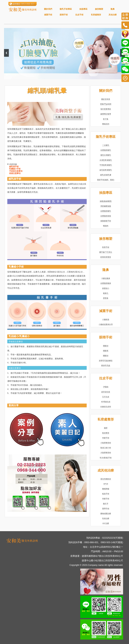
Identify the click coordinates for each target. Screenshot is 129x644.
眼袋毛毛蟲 (106, 365)
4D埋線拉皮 (106, 402)
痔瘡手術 (106, 438)
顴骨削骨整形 (106, 257)
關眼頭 (106, 356)
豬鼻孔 (106, 293)
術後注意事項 (15, 173)
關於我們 (48, 9)
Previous (6, 53)
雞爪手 (106, 504)
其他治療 (113, 15)
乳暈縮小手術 (15, 169)
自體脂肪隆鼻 (106, 283)
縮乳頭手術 (14, 166)
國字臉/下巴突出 (106, 252)
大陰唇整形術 (106, 453)
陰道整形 (106, 433)
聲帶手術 (106, 509)
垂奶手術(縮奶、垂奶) (106, 180)
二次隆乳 (106, 145)
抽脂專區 (83, 9)
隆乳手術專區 (66, 9)
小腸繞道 (106, 319)
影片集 (106, 119)
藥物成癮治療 (106, 514)
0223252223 (108, 538)
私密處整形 (96, 15)
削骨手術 (106, 247)
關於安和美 (106, 99)
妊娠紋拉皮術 (106, 407)
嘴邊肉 (106, 226)
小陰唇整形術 (106, 443)
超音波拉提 (106, 392)
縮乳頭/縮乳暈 (106, 175)
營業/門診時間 (106, 104)
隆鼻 (113, 9)
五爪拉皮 (106, 397)
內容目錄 (13, 164)
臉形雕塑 (99, 9)
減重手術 (48, 15)
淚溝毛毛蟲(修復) (106, 361)
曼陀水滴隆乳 (106, 155)
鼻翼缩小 (106, 288)
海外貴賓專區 (106, 109)
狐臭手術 (106, 494)
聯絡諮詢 (106, 124)
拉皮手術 (79, 15)
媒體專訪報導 (106, 114)
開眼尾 (106, 351)
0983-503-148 (108, 542)
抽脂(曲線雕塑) (106, 201)
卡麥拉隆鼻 (106, 278)
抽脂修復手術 (106, 221)
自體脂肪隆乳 (106, 150)
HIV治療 (106, 523)
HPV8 (106, 484)
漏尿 (106, 428)
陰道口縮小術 (106, 448)
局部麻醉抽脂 (106, 206)
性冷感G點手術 (106, 458)
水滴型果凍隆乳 (106, 160)
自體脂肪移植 (106, 216)
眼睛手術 (64, 15)
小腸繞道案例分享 (106, 324)
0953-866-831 (91, 542)
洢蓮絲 (106, 387)
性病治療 (106, 518)
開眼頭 (106, 346)
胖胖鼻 (106, 298)
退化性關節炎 (106, 479)
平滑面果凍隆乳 (106, 165)
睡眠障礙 (106, 489)
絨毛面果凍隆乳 (106, 170)
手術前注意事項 (16, 171)
